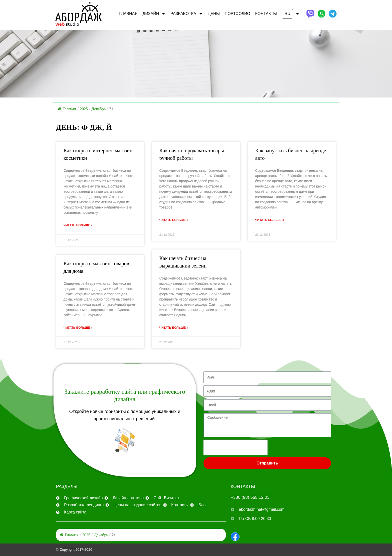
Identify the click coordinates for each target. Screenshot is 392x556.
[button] (291, 14)
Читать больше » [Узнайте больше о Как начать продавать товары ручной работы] (174, 220)
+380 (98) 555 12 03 (251, 497)
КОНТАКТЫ (266, 14)
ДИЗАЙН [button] (154, 14)
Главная (128, 14)
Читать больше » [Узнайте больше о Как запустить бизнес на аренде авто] (270, 220)
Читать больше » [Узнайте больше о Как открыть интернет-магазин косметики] (78, 225)
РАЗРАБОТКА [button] (187, 14)
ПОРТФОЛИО (237, 14)
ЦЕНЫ (214, 14)
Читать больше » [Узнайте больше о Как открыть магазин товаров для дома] (78, 328)
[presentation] (235, 447)
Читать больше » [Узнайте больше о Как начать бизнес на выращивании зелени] (174, 328)
